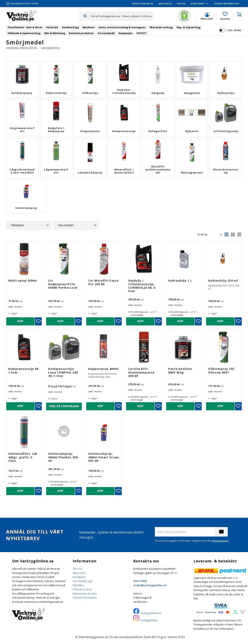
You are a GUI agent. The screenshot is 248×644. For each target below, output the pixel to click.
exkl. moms (234, 30)
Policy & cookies (82, 589)
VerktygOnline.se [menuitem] (143, 4)
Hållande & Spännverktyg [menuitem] (24, 33)
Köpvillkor (79, 585)
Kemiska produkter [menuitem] (81, 33)
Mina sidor (79, 573)
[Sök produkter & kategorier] (122, 16)
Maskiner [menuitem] (89, 27)
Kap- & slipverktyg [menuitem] (188, 27)
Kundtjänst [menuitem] (198, 4)
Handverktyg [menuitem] (70, 27)
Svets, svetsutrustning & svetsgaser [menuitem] (122, 27)
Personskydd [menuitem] (106, 33)
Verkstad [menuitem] (52, 27)
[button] (225, 16)
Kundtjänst (79, 577)
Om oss (77, 569)
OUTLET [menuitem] (141, 33)
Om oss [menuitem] (181, 4)
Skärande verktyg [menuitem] (161, 27)
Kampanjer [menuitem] (126, 33)
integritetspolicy (220, 541)
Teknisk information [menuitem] (226, 4)
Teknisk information (85, 598)
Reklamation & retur (85, 593)
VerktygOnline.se (151, 613)
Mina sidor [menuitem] (165, 4)
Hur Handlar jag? (83, 581)
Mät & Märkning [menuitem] (55, 33)
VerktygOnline (149, 620)
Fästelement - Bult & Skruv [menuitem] (25, 27)
